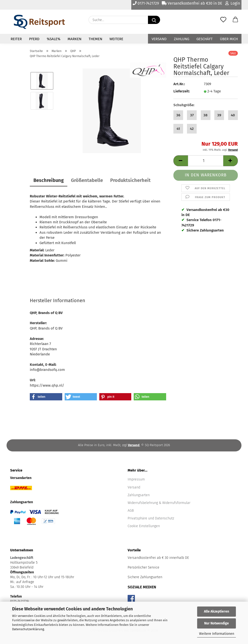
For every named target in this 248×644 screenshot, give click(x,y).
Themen (95, 39)
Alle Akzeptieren (217, 611)
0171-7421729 (146, 3)
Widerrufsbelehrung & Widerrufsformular (159, 503)
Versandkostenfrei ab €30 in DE (192, 3)
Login (233, 3)
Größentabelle (87, 180)
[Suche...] (154, 20)
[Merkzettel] (223, 20)
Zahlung (182, 39)
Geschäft (205, 39)
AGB (131, 511)
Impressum (136, 479)
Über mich (229, 39)
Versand (159, 39)
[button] (235, 20)
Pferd (34, 39)
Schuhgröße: (184, 105)
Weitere (116, 39)
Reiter (16, 39)
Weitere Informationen (217, 634)
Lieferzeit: (182, 91)
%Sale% (54, 39)
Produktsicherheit (130, 180)
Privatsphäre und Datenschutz (151, 518)
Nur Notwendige (217, 623)
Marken (74, 39)
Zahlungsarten (139, 495)
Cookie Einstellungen (144, 526)
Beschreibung (49, 180)
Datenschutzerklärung (28, 629)
